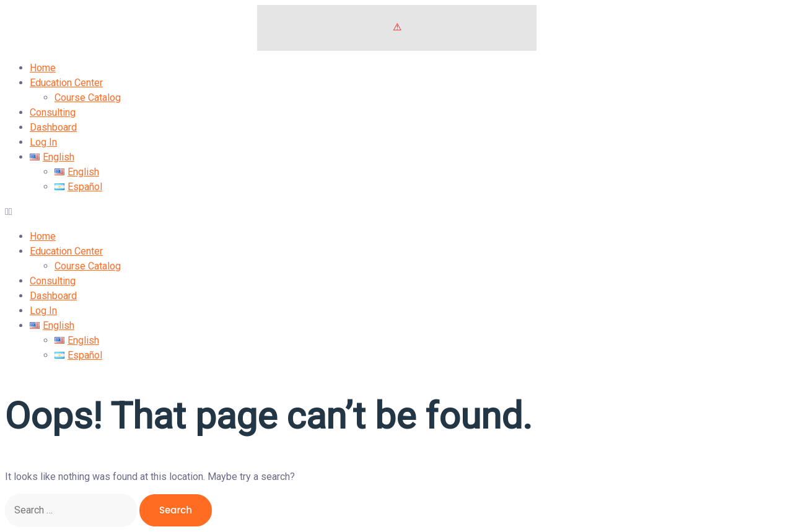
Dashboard (53, 127)
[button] (396, 212)
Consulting (53, 112)
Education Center (66, 83)
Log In (43, 142)
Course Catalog (88, 98)
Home (43, 68)
